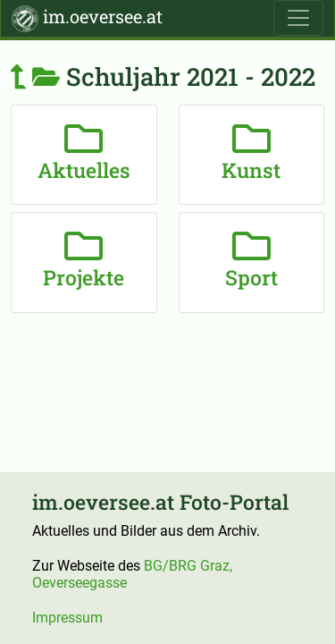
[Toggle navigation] (298, 18)
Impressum (67, 618)
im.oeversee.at (87, 18)
